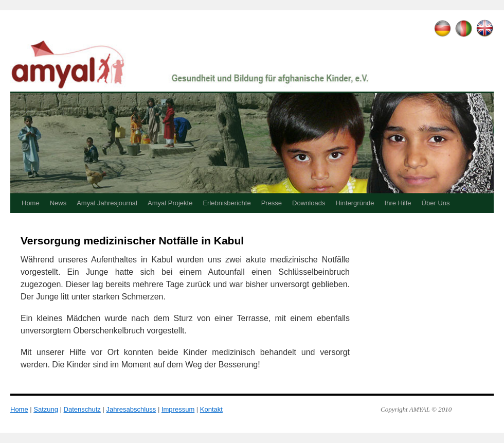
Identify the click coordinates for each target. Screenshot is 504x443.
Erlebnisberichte (227, 203)
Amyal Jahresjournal (107, 203)
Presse (272, 203)
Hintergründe (355, 203)
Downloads (309, 203)
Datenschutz (82, 409)
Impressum (178, 409)
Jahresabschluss (131, 409)
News (58, 203)
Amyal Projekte (170, 203)
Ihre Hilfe (398, 203)
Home (31, 203)
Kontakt (211, 409)
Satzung (46, 409)
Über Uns (436, 203)
